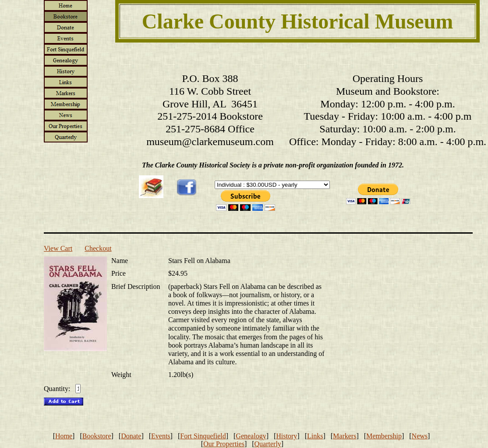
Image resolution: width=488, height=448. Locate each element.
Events (161, 436)
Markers (345, 436)
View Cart (58, 248)
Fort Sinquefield (203, 436)
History (286, 436)
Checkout (98, 248)
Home (64, 436)
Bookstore (97, 436)
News (420, 436)
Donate (131, 436)
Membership (384, 436)
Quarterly (268, 444)
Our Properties (224, 444)
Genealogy (251, 436)
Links (315, 436)
